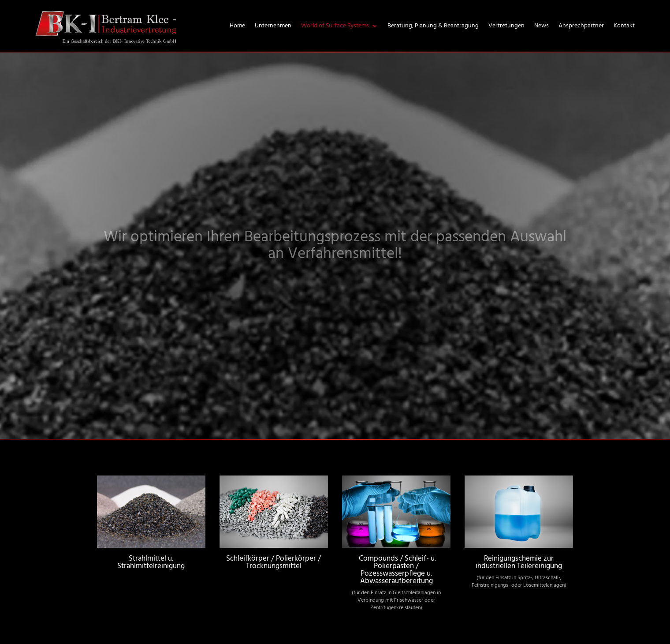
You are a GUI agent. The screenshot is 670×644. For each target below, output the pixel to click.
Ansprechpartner (581, 26)
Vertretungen (506, 26)
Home (237, 26)
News (542, 26)
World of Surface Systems (335, 26)
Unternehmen (273, 26)
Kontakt (624, 26)
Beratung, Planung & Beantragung (433, 26)
